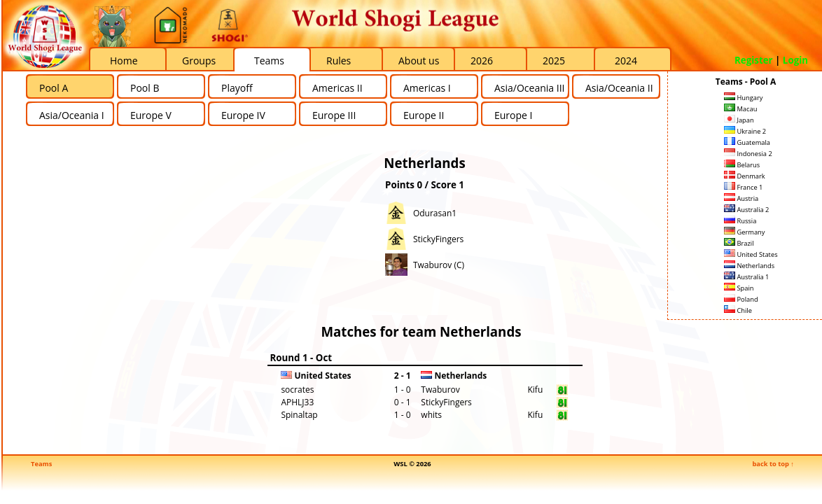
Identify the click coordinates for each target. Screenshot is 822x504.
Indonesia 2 (748, 154)
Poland (741, 299)
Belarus (742, 165)
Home (124, 61)
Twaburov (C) (439, 265)
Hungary (743, 98)
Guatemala (747, 142)
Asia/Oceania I (72, 115)
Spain (739, 288)
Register (754, 60)
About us (419, 61)
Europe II (424, 115)
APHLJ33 (297, 402)
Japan (739, 120)
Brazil (739, 243)
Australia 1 (746, 277)
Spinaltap (299, 415)
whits (431, 415)
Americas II (337, 88)
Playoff (237, 88)
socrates (297, 390)
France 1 (743, 187)
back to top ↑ (773, 464)
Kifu (535, 390)
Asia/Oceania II (619, 88)
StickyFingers (438, 239)
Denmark (745, 176)
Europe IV (243, 115)
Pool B (145, 88)
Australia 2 (746, 210)
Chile (738, 310)
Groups (199, 61)
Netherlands (749, 266)
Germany (744, 232)
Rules (339, 61)
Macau (740, 109)
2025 (554, 61)
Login (795, 60)
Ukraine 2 (745, 131)
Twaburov (440, 390)
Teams (269, 61)
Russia (740, 221)
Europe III (334, 115)
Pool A (54, 88)
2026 (482, 61)
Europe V (151, 115)
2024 (626, 61)
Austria (741, 198)
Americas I (427, 88)
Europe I (513, 115)
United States (751, 254)
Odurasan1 (435, 213)
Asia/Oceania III (529, 88)
